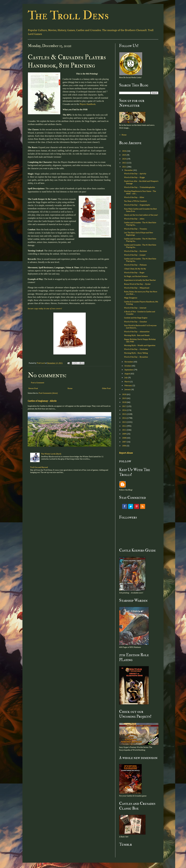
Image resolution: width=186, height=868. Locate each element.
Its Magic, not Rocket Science (136, 276)
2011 (124, 430)
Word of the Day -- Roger (134, 273)
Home (70, 388)
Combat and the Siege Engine (136, 318)
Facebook (125, 506)
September (129, 370)
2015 (124, 414)
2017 (124, 406)
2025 (124, 155)
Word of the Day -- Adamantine (137, 332)
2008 (124, 438)
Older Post (106, 388)
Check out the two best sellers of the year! (141, 215)
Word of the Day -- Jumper (135, 255)
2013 (124, 422)
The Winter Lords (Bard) (51, 454)
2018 (124, 402)
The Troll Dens (68, 15)
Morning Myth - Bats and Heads (137, 335)
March (127, 382)
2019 (124, 398)
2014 (124, 418)
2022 (124, 163)
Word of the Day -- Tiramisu (136, 229)
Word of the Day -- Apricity (135, 174)
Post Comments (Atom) (48, 393)
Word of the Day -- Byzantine (136, 357)
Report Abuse (126, 453)
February (128, 386)
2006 (124, 446)
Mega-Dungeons (131, 298)
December (129, 170)
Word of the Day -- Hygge (134, 177)
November (129, 362)
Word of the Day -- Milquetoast (137, 288)
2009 (124, 434)
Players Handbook (88, 104)
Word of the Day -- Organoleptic (137, 205)
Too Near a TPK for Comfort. (136, 201)
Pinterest (137, 506)
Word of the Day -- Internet (135, 308)
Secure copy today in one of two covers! (45, 309)
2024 (124, 159)
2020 (124, 394)
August (127, 374)
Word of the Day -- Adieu (134, 219)
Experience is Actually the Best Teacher (140, 280)
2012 (124, 426)
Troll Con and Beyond (39, 467)
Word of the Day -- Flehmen (135, 265)
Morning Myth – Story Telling (136, 353)
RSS (143, 506)
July (126, 378)
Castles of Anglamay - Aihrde (42, 401)
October (128, 366)
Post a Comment (38, 383)
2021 (124, 167)
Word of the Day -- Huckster (136, 251)
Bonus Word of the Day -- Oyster (137, 284)
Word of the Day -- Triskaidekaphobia (140, 187)
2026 (124, 151)
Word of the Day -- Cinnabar (136, 322)
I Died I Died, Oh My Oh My (135, 269)
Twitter (131, 506)
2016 (124, 410)
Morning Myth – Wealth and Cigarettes (140, 345)
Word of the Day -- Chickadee (136, 349)
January (128, 389)
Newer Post (33, 388)
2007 (124, 442)
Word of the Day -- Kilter (134, 197)
